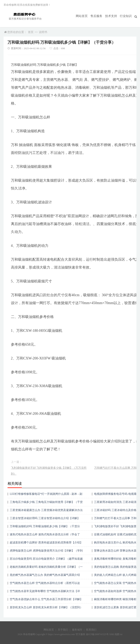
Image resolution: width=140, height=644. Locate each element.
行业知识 (126, 16)
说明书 (43, 32)
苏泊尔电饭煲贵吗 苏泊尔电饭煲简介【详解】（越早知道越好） (46, 560)
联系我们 (91, 630)
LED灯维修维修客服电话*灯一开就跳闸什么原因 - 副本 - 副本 (46, 495)
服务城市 (77, 630)
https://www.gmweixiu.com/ (62, 634)
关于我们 (63, 630)
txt (121, 634)
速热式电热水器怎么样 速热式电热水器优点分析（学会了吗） (45, 536)
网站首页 (84, 16)
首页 (31, 32)
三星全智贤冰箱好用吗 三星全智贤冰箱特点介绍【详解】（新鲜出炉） (45, 520)
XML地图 (114, 634)
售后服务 (98, 16)
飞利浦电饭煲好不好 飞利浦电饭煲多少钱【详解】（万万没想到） (49, 471)
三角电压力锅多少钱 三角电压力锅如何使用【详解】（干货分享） (46, 503)
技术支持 (112, 16)
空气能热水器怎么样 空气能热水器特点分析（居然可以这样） (45, 584)
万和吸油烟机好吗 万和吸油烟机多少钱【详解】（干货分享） (45, 528)
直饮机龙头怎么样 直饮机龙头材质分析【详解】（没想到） (46, 607)
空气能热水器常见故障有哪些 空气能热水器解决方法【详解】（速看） (45, 593)
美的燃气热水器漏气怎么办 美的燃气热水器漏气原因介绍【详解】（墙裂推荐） (45, 576)
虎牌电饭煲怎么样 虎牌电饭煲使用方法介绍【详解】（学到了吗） (46, 552)
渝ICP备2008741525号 (97, 634)
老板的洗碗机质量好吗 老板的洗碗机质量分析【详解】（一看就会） (46, 568)
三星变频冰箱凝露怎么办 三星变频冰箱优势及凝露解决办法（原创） (46, 512)
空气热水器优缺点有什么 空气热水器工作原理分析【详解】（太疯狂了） (46, 601)
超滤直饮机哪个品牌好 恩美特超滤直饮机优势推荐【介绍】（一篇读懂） (46, 544)
